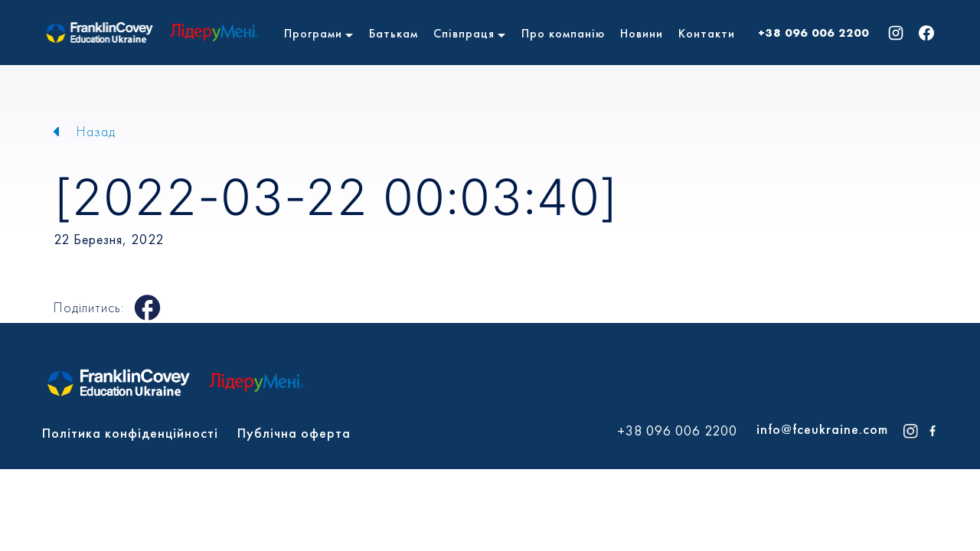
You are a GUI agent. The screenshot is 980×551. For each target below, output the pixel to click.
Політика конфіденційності (130, 433)
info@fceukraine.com (822, 429)
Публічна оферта (294, 433)
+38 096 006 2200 (813, 33)
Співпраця (464, 33)
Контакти (707, 33)
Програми (313, 33)
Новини (642, 33)
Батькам (394, 33)
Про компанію (563, 33)
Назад (96, 131)
